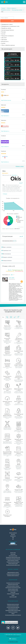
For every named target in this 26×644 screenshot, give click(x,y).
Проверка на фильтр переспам (13, 574)
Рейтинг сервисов (11, 8)
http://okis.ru (15, 175)
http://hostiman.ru (5, 162)
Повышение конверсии (7, 36)
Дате (13, 275)
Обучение (3, 38)
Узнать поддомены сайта (13, 591)
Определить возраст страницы (13, 586)
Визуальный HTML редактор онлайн (13, 610)
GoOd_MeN (12, 278)
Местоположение (6, 254)
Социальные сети (6, 251)
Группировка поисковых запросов (13, 559)
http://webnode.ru (5, 116)
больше (5, 194)
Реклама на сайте (13, 642)
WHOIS (13, 595)
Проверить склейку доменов (13, 594)
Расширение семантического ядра (13, 557)
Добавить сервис (20, 166)
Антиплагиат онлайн (13, 556)
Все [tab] (3, 317)
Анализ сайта (13, 553)
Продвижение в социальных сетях (10, 26)
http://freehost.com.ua (6, 100)
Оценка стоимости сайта (13, 589)
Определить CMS (13, 597)
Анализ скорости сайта (13, 564)
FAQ (13, 538)
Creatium (3, 136)
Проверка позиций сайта (13, 585)
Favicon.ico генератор (13, 612)
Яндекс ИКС (13, 592)
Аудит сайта (13, 554)
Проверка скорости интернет (13, 604)
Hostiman (4, 151)
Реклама (3, 32)
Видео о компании (6, 247)
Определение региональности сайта (13, 588)
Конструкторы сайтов (17, 10)
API (13, 539)
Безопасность (4, 41)
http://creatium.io (5, 147)
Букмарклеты (13, 536)
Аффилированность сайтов (13, 572)
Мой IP (13, 614)
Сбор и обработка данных (8, 45)
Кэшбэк (3, 43)
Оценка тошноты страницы (13, 560)
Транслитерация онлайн (13, 609)
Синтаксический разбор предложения (13, 615)
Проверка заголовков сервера (13, 562)
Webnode (4, 105)
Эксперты (13, 534)
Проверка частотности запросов (13, 583)
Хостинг (3, 34)
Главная (3, 8)
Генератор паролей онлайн (13, 606)
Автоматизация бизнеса (7, 30)
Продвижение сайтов (6, 24)
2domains (4, 120)
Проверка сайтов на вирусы (13, 576)
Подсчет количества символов (13, 607)
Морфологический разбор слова (13, 565)
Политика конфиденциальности (13, 636)
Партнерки (4, 40)
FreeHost (3, 90)
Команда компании (7, 261)
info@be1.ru (13, 639)
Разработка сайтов (6, 10)
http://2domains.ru (5, 131)
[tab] (7, 317)
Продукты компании (7, 257)
